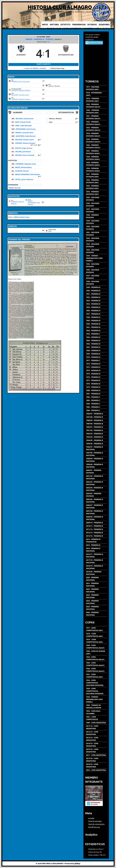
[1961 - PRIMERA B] (96, 327)
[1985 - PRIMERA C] (96, 407)
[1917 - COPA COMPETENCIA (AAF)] (96, 629)
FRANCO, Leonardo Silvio (24, 133)
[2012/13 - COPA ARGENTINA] (96, 733)
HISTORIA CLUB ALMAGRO (60, 7)
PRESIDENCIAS (79, 25)
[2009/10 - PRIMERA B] (96, 523)
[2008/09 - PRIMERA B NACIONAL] (96, 518)
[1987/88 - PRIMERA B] (96, 417)
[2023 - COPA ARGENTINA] (96, 770)
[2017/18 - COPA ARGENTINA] (96, 760)
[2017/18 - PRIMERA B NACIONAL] (96, 561)
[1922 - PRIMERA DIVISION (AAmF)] (96, 123)
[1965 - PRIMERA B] (96, 341)
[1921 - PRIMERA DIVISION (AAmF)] (96, 117)
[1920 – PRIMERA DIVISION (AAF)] (96, 111)
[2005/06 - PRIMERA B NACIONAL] (96, 501)
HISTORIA (54, 25)
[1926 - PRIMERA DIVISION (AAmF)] (96, 146)
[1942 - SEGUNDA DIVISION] (96, 239)
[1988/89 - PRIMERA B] (96, 420)
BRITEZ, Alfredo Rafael (23, 167)
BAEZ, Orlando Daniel (23, 122)
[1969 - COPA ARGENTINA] (96, 723)
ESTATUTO (66, 25)
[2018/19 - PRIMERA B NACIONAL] (96, 567)
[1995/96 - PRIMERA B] (96, 444)
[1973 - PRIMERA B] (96, 367)
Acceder (91, 818)
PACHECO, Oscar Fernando (21, 82)
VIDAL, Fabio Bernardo (23, 126)
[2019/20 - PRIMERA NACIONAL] (96, 573)
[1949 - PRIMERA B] (96, 287)
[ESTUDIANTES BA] (66, 53)
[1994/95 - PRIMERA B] (96, 440)
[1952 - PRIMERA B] (96, 297)
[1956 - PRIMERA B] (96, 311)
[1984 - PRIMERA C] (96, 404)
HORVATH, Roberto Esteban (21, 90)
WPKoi (78, 864)
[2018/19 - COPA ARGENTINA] (96, 766)
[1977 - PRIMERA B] (96, 380)
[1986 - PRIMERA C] (96, 410)
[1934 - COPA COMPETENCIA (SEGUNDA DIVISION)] (96, 683)
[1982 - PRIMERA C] (96, 397)
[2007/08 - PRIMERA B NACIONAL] (96, 512)
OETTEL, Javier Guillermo (24, 179)
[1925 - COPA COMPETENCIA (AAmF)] (96, 664)
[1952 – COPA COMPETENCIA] (96, 718)
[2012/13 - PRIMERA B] (96, 533)
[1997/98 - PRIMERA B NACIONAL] (96, 454)
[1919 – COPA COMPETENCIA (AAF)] (96, 641)
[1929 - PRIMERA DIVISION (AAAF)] (96, 164)
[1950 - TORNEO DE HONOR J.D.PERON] (96, 706)
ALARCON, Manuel (22, 171)
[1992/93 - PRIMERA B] (96, 434)
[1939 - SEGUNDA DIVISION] (96, 222)
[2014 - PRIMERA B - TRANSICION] (96, 541)
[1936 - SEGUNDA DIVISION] (96, 205)
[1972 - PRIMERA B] (96, 364)
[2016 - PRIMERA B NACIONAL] (96, 550)
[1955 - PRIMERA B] (96, 307)
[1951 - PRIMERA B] (96, 294)
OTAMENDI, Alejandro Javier (26, 164)
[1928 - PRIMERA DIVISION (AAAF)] (96, 158)
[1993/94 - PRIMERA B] (96, 437)
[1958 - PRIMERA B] (96, 317)
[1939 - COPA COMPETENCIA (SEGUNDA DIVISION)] (96, 691)
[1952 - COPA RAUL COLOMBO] (96, 712)
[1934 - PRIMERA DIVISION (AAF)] (96, 193)
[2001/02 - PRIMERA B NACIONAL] (96, 477)
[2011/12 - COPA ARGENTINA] (96, 727)
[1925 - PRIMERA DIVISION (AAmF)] (96, 141)
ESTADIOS (92, 25)
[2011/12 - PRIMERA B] (96, 529)
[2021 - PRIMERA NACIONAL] (96, 585)
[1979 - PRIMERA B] (96, 387)
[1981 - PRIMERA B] (96, 394)
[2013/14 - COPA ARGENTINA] (96, 739)
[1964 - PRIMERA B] (96, 337)
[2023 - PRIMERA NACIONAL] (96, 596)
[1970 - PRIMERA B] (96, 357)
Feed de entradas (95, 821)
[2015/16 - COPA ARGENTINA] (96, 751)
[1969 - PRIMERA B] (96, 354)
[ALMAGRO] (21, 53)
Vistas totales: (94, 855)
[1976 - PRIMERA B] (96, 377)
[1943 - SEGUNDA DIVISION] (96, 245)
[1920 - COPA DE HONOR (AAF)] (96, 652)
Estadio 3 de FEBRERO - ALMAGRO (35, 68)
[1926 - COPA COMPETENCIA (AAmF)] (96, 670)
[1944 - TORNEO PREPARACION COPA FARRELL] (96, 258)
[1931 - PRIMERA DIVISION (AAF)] (96, 175)
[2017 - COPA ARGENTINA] (96, 755)
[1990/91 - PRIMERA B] (96, 427)
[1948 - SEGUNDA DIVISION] (96, 283)
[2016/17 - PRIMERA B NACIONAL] (96, 556)
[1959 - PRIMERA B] (96, 321)
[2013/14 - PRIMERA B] (96, 536)
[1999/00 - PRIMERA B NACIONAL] (96, 466)
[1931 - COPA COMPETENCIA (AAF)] (96, 676)
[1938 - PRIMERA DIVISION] (96, 216)
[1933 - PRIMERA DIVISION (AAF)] (96, 187)
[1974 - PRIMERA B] (96, 370)
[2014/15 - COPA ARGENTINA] (96, 745)
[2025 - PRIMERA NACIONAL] (96, 608)
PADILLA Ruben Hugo (22, 217)
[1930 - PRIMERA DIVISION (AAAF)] (96, 170)
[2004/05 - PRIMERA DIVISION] (96, 495)
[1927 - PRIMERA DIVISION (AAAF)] (96, 152)
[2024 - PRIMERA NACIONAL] (96, 602)
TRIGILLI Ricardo (14, 188)
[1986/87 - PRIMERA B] (96, 414)
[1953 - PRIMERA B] (96, 301)
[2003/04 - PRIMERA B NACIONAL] (96, 489)
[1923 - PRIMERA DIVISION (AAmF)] (96, 129)
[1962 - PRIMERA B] (96, 331)
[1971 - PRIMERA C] (96, 360)
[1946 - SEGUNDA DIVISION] (96, 271)
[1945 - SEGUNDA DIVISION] (96, 265)
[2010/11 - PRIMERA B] (96, 526)
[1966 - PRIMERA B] (96, 344)
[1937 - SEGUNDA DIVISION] (96, 210)
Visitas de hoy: (94, 852)
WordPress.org (94, 827)
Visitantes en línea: (96, 849)
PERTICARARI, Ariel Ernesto (26, 129)
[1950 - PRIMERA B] (96, 291)
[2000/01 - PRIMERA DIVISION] (96, 472)
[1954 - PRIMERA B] (96, 304)
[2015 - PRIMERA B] (96, 545)
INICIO (45, 25)
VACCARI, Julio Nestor (23, 152)
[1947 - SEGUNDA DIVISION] (96, 277)
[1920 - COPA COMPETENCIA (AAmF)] (96, 647)
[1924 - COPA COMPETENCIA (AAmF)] (96, 658)
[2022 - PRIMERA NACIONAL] (96, 590)
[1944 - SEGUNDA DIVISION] (96, 251)
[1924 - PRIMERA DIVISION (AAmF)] (96, 135)
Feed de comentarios (96, 824)
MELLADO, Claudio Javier (25, 119)
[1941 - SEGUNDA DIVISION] (96, 234)
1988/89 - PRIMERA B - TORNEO (39, 39)
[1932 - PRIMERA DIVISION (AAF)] (96, 181)
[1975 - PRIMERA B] (96, 374)
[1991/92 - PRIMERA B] (96, 430)
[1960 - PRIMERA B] (96, 324)
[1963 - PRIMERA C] (96, 334)
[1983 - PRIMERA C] (96, 400)
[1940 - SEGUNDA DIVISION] (96, 228)
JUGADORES (104, 25)
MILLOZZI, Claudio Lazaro (20, 95)
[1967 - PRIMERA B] (96, 347)
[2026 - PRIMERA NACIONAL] (96, 614)
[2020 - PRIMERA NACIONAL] (96, 579)
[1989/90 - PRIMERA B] (96, 424)
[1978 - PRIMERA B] (96, 384)
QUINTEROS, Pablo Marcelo (26, 136)
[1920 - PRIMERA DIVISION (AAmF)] (96, 106)
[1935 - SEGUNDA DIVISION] (96, 199)
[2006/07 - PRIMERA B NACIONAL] (96, 506)
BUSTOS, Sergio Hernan (24, 148)
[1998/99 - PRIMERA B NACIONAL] (96, 460)
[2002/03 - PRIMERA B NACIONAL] (96, 483)
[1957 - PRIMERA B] (96, 314)
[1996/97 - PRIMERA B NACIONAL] (96, 448)
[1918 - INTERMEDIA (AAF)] (96, 94)
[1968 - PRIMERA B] (96, 351)
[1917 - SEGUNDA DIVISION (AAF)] (96, 88)
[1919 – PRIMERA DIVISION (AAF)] (96, 100)
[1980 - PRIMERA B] (96, 390)
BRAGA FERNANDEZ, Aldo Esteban (28, 174)
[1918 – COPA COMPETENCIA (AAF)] (96, 635)
